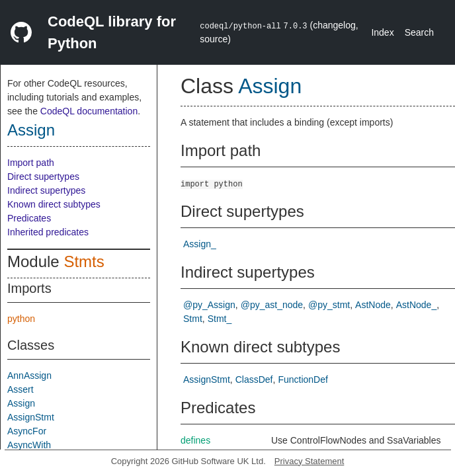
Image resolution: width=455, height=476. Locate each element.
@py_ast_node (272, 305)
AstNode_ (416, 305)
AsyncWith (29, 445)
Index (382, 32)
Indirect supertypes (46, 190)
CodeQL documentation (89, 111)
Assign (31, 130)
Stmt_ (220, 319)
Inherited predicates (48, 232)
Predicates (29, 218)
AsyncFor (27, 431)
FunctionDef (303, 379)
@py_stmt (329, 305)
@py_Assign (209, 305)
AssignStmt (31, 417)
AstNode (373, 305)
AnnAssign (29, 376)
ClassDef (254, 379)
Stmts (84, 261)
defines (195, 440)
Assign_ (200, 244)
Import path (31, 163)
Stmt (193, 319)
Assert (21, 389)
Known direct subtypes (54, 204)
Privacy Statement (310, 461)
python (21, 319)
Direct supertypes (43, 177)
